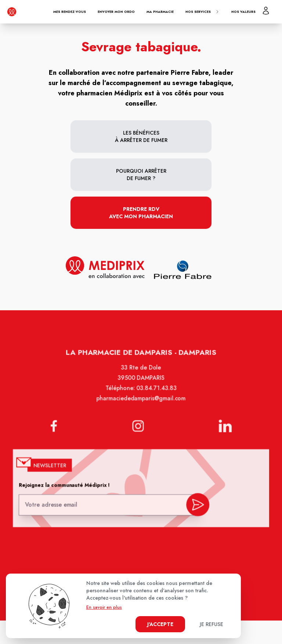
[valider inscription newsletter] (196, 504)
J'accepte (160, 624)
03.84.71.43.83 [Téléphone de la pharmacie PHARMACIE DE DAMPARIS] (156, 393)
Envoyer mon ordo (116, 12)
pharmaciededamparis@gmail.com (141, 403)
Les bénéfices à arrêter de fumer (141, 136)
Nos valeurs (243, 12)
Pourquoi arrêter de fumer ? (141, 175)
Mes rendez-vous (70, 12)
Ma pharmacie (160, 12)
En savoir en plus (104, 607)
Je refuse (211, 624)
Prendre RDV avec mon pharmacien (141, 213)
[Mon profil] (266, 11)
